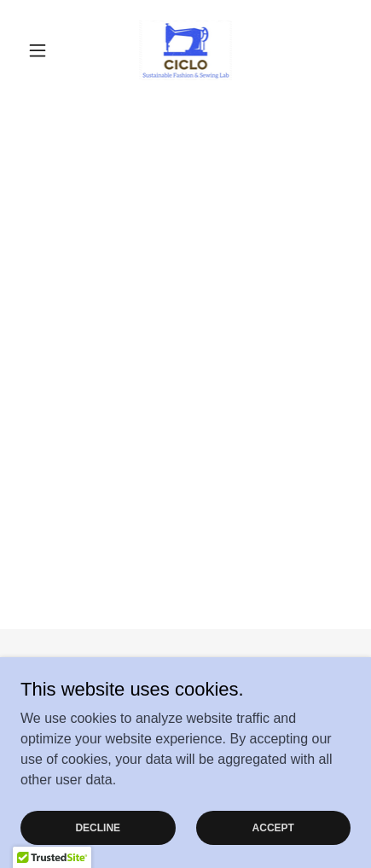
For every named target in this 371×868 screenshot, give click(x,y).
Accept (273, 827)
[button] (45, 50)
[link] (186, 50)
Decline (98, 827)
